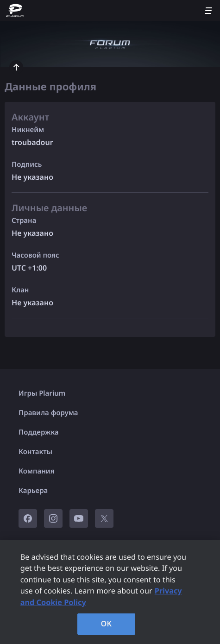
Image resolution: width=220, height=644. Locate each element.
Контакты (35, 452)
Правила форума (48, 413)
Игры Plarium (42, 393)
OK (107, 624)
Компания (37, 471)
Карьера (33, 491)
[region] (110, 592)
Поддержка (39, 432)
